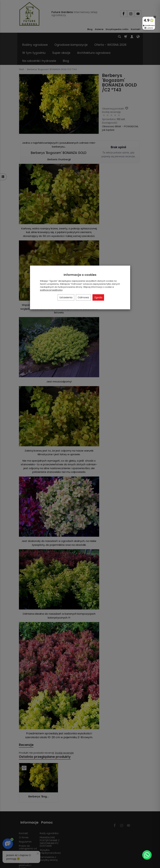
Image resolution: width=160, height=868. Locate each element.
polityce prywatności (51, 290)
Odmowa (83, 297)
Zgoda (98, 297)
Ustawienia (66, 297)
